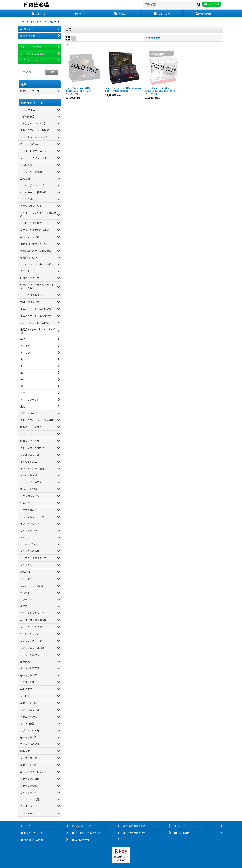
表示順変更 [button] (153, 38)
